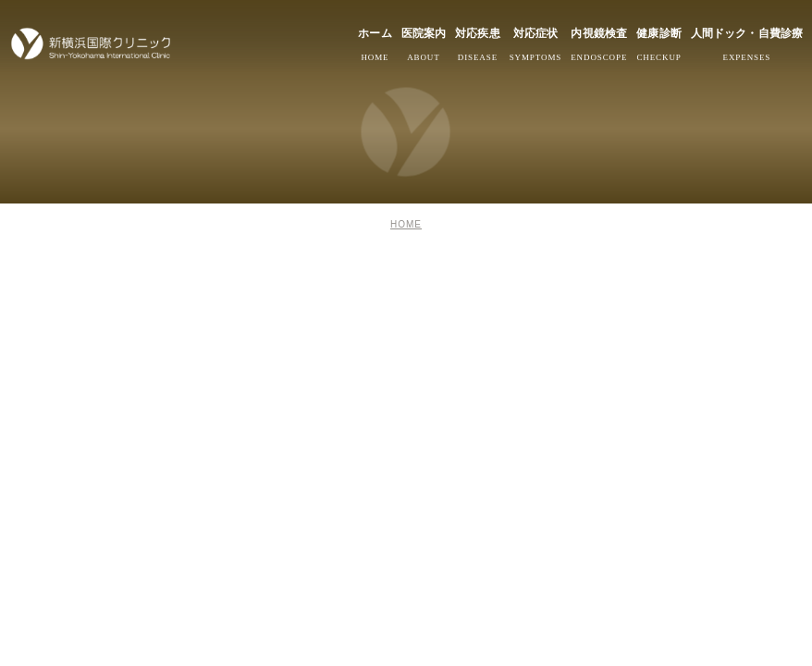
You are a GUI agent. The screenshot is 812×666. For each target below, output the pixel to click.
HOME (406, 224)
